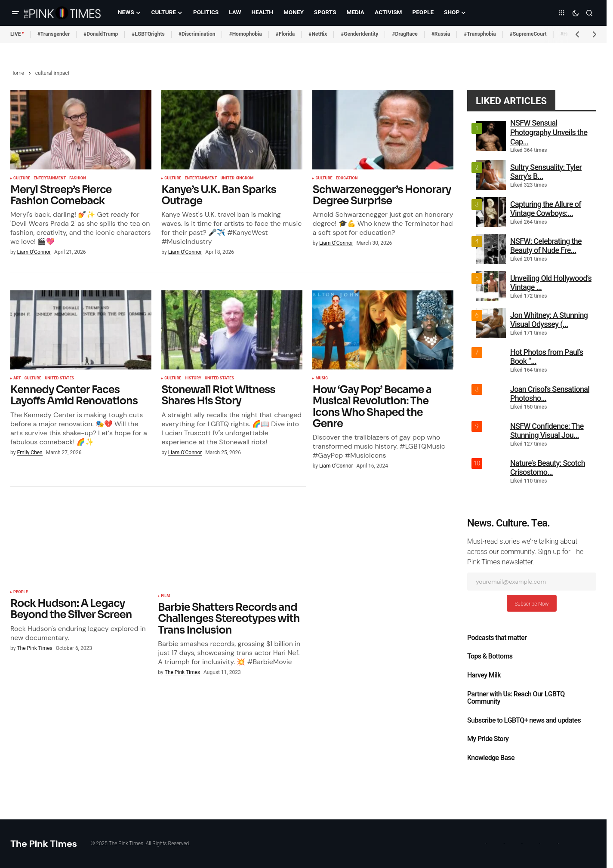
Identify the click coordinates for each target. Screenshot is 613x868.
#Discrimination (197, 34)
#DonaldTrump (101, 34)
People (21, 592)
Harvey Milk (484, 675)
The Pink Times (44, 844)
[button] (15, 13)
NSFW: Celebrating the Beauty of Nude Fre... (546, 246)
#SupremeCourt (528, 34)
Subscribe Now (531, 604)
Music (322, 379)
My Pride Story (488, 739)
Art (17, 379)
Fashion (78, 179)
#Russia (441, 34)
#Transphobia (480, 34)
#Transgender (54, 34)
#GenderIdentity (359, 34)
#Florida (285, 34)
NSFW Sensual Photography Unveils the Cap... (549, 132)
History (193, 379)
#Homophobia (245, 34)
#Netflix (318, 34)
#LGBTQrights (148, 34)
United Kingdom (237, 179)
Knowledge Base (491, 758)
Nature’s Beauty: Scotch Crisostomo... (548, 468)
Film (165, 596)
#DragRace (405, 34)
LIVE (16, 34)
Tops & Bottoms (490, 656)
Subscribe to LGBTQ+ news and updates (524, 720)
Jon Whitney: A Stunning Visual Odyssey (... (549, 320)
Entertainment (50, 179)
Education (347, 179)
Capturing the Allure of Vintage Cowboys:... (546, 209)
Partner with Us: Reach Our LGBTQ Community (516, 698)
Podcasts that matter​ (497, 638)
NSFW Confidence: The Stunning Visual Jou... (547, 431)
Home (17, 73)
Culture (22, 179)
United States (59, 379)
